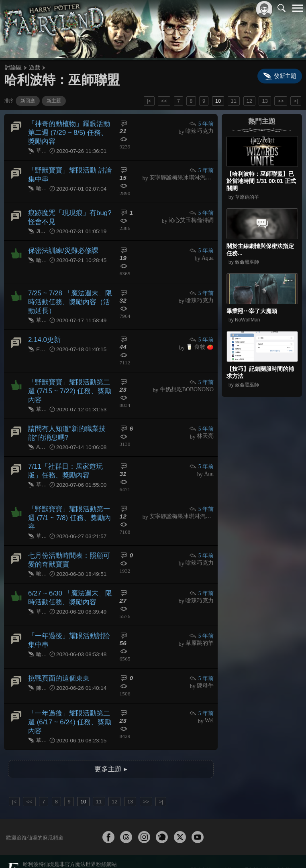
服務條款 (227, 849)
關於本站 (201, 849)
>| (296, 101)
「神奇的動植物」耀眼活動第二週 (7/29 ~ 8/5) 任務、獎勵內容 (70, 132)
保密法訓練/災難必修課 (61, 247)
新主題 (54, 101)
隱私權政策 (256, 849)
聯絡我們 (285, 849)
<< (164, 101)
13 (265, 101)
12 (249, 101)
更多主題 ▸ (111, 747)
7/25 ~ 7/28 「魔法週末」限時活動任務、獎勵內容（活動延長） (70, 298)
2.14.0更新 (43, 334)
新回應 (28, 101)
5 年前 (202, 124)
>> (280, 101)
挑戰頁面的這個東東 (57, 661)
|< (149, 101)
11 (234, 101)
